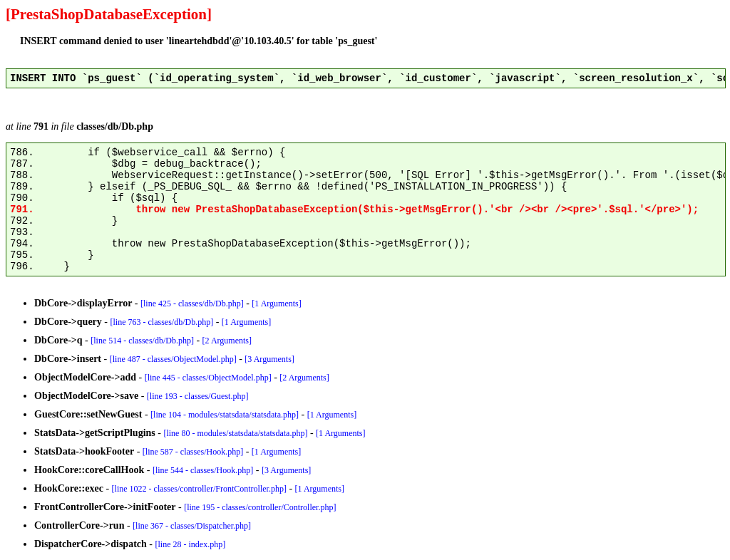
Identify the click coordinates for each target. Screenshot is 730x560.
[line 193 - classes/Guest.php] (198, 396)
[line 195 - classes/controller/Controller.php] (260, 507)
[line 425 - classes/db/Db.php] (192, 304)
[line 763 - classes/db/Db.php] (162, 322)
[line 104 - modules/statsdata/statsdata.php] (225, 415)
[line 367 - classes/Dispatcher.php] (192, 526)
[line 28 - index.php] (191, 544)
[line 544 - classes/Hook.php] (203, 470)
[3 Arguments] (269, 359)
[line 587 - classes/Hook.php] (193, 452)
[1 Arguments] (276, 304)
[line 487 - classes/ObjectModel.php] (173, 359)
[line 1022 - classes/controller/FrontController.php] (199, 489)
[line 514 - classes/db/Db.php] (142, 341)
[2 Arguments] (227, 341)
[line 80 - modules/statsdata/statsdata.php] (235, 433)
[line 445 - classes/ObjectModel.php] (208, 378)
